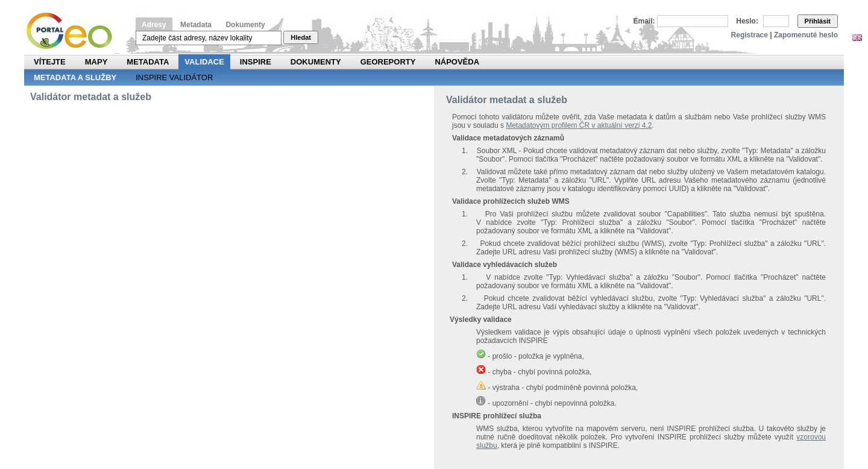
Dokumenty (245, 25)
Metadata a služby (75, 77)
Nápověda (457, 62)
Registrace (750, 35)
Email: (644, 21)
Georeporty (388, 62)
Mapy (96, 62)
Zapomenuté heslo (806, 35)
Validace (204, 62)
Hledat (301, 37)
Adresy (154, 25)
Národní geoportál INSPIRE (74, 31)
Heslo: (747, 21)
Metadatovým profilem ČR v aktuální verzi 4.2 (579, 125)
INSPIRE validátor (174, 77)
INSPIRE (256, 62)
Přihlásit (818, 21)
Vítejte (50, 62)
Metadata (196, 25)
